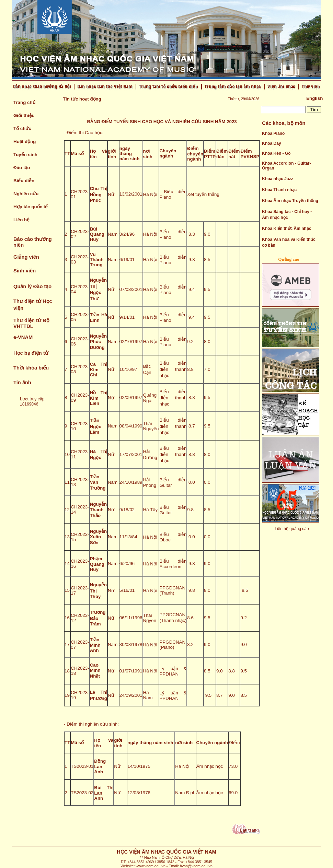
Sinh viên (25, 271)
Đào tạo (22, 168)
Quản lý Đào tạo (32, 286)
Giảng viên (26, 257)
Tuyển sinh (25, 155)
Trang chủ (24, 102)
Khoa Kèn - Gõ (276, 153)
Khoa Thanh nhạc (279, 190)
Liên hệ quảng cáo (292, 529)
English (314, 98)
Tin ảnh (22, 383)
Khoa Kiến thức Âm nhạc (286, 228)
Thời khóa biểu (31, 368)
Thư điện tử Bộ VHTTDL (31, 323)
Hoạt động (25, 142)
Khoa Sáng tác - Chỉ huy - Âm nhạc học (287, 215)
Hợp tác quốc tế (31, 207)
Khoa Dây (271, 143)
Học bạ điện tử (31, 353)
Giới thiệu (24, 115)
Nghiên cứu (26, 194)
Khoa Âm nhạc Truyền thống (290, 201)
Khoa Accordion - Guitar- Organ (286, 166)
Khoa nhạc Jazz (277, 179)
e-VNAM (23, 337)
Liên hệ (21, 220)
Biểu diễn (24, 181)
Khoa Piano (273, 133)
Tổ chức (22, 128)
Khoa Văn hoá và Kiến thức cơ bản (289, 242)
